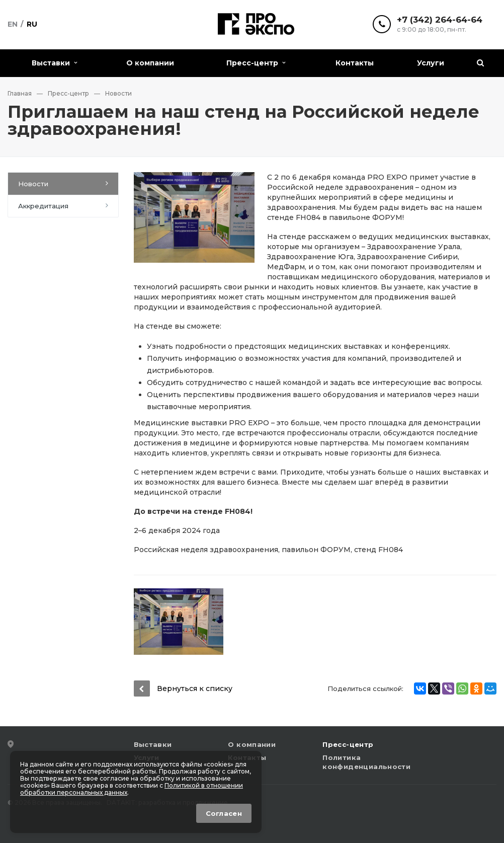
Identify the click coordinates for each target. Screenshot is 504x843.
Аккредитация (43, 206)
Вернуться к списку (183, 688)
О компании (150, 63)
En (13, 24)
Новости (33, 184)
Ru (32, 24)
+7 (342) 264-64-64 (440, 20)
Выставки (54, 63)
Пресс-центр (256, 63)
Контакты (355, 63)
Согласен (224, 813)
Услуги (431, 63)
